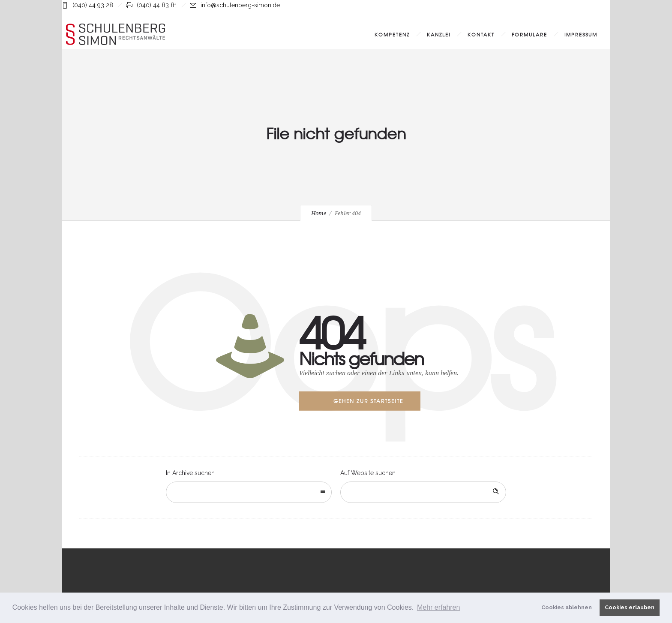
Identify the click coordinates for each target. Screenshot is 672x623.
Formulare (529, 34)
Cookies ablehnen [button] (567, 607)
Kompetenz (392, 34)
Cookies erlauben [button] (630, 607)
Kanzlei (439, 34)
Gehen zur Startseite (368, 401)
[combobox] (249, 492)
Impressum (581, 34)
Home (319, 213)
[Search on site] (423, 492)
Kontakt (481, 34)
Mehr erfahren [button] (439, 607)
